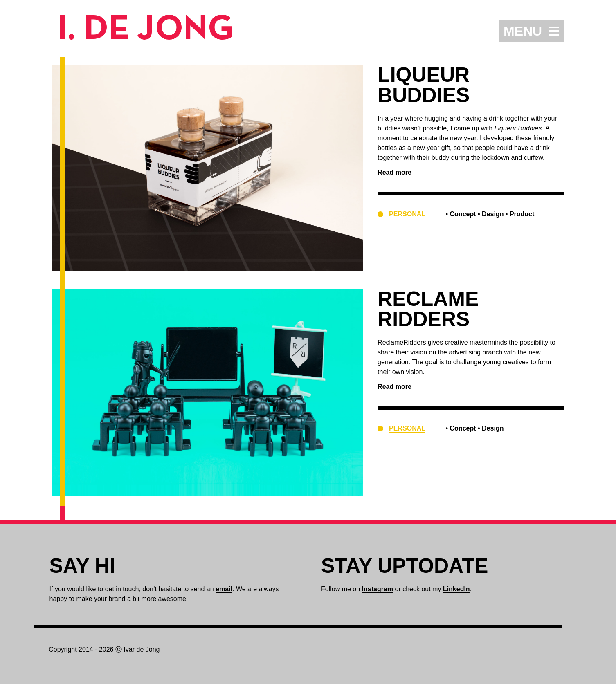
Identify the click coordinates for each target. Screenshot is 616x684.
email (224, 589)
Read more (395, 172)
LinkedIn (456, 589)
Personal (407, 214)
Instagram (378, 589)
